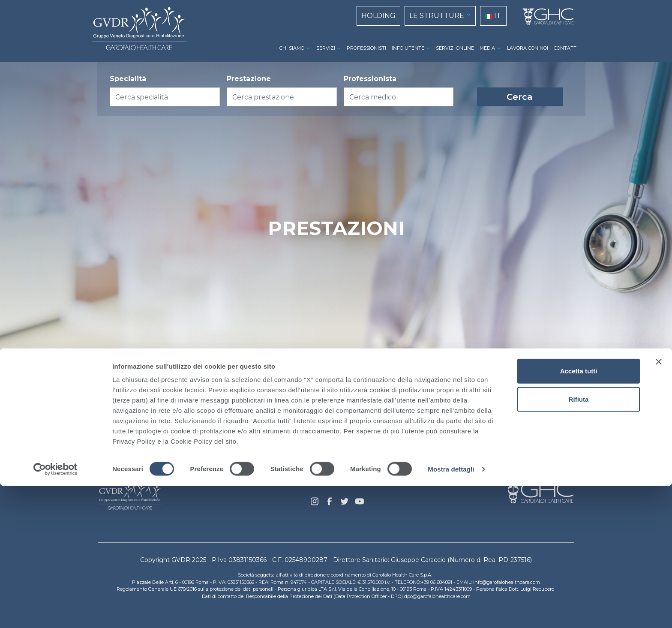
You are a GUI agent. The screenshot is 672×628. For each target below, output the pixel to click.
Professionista (370, 79)
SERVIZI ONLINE (455, 48)
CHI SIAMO (292, 48)
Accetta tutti (579, 513)
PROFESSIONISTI (366, 48)
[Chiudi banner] (659, 504)
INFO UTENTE (408, 48)
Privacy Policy (336, 476)
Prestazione (249, 79)
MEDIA (487, 48)
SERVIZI (326, 48)
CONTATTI (566, 48)
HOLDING (378, 16)
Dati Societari (389, 476)
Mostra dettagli (451, 611)
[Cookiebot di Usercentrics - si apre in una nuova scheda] (55, 611)
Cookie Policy (283, 476)
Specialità (128, 79)
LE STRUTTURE (437, 16)
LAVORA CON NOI (528, 48)
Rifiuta (579, 541)
